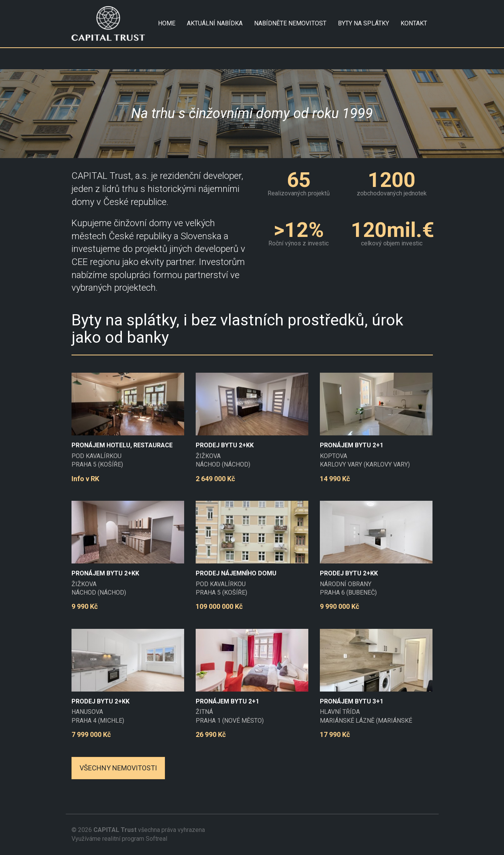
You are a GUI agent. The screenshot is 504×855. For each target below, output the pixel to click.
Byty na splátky (363, 23)
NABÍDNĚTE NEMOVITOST (290, 23)
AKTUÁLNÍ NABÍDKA (215, 23)
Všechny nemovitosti (118, 768)
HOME (167, 23)
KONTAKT (414, 23)
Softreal (156, 839)
